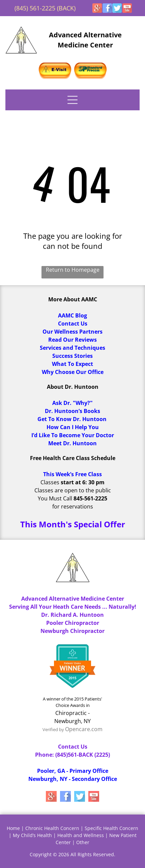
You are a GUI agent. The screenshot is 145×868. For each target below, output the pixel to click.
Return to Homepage (73, 270)
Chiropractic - (72, 713)
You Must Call (55, 498)
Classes (50, 482)
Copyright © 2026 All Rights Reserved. (72, 854)
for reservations (73, 506)
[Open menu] (72, 100)
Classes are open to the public (73, 490)
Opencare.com (84, 729)
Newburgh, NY (72, 721)
